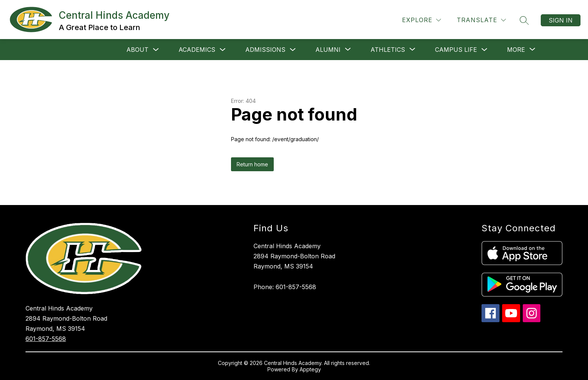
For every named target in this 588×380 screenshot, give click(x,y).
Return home (252, 164)
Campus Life (456, 50)
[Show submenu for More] (516, 50)
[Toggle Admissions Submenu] (293, 50)
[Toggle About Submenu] (156, 50)
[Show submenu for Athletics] (388, 50)
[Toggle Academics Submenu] (223, 50)
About (137, 50)
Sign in (561, 20)
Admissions (265, 50)
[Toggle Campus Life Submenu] (484, 50)
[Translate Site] (481, 20)
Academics (197, 50)
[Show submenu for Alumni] (328, 50)
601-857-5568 (46, 339)
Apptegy (310, 369)
